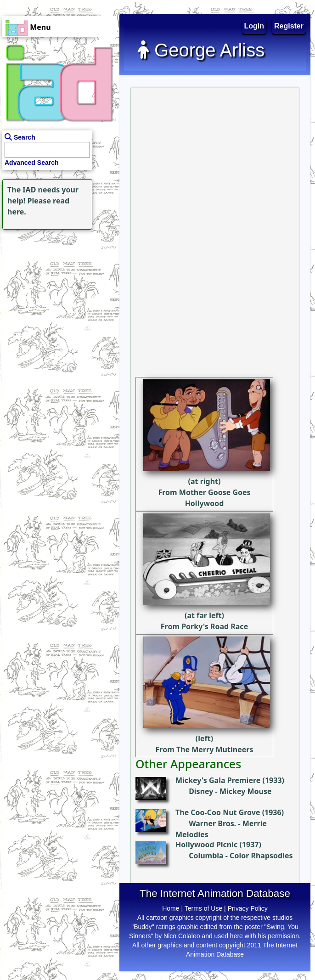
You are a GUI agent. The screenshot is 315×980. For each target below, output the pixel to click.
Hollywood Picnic (206, 845)
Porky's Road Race (215, 626)
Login (254, 26)
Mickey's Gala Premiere (218, 780)
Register (289, 26)
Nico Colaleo (182, 936)
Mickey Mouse (246, 791)
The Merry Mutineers (215, 749)
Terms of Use (203, 908)
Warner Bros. (212, 823)
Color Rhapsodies (261, 856)
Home (171, 908)
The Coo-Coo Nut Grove (218, 812)
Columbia (206, 856)
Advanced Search (32, 163)
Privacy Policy (248, 908)
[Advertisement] (57, 289)
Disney (201, 791)
